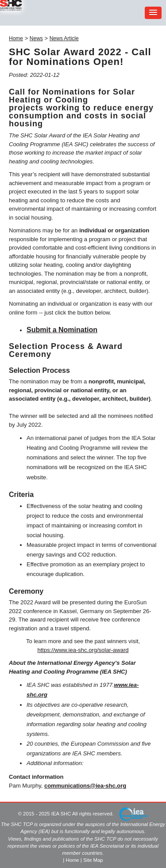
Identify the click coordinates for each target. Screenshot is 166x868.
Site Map (93, 860)
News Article (64, 38)
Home (16, 38)
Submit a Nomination (62, 330)
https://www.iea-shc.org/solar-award (83, 650)
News (36, 38)
